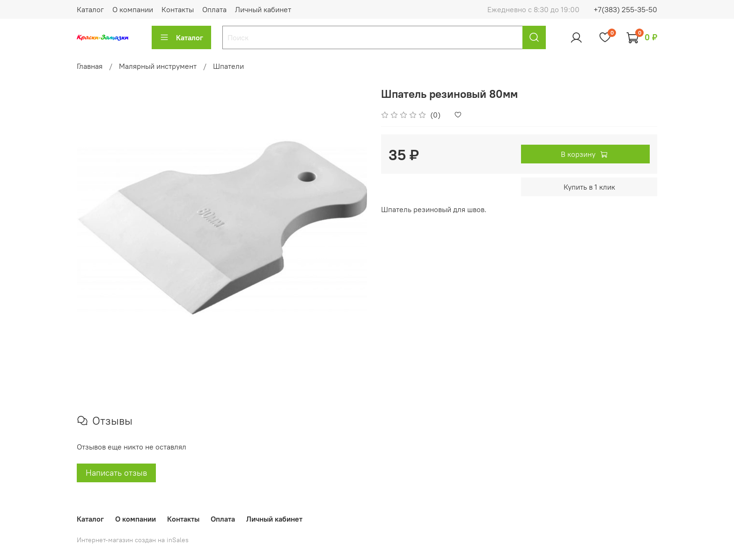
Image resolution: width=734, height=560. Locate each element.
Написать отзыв (116, 473)
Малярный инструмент (158, 66)
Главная (90, 66)
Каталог (90, 9)
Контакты (178, 9)
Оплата (214, 9)
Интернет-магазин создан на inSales (133, 540)
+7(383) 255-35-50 (625, 9)
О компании (133, 9)
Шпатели (228, 66)
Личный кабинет (263, 9)
